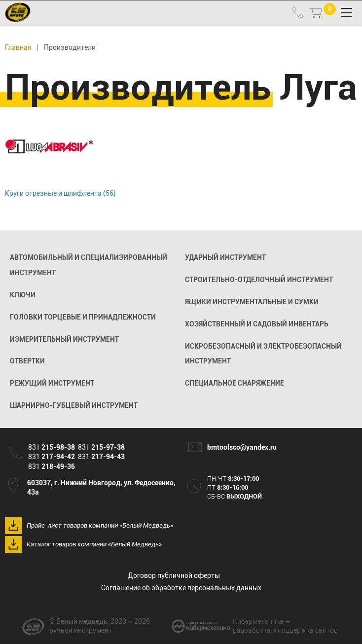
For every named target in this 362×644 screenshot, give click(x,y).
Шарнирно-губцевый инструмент (74, 405)
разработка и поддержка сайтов (285, 626)
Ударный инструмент (225, 257)
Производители (70, 48)
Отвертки (27, 361)
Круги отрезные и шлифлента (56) (60, 193)
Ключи (23, 295)
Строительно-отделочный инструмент (259, 280)
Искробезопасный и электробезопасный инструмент (263, 354)
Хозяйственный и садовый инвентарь (257, 324)
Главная (18, 48)
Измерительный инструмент (64, 339)
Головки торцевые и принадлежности (83, 317)
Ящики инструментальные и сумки (252, 302)
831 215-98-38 (298, 12)
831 (52, 447)
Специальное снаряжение (235, 383)
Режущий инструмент (52, 383)
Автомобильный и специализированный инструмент (89, 265)
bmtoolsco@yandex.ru (242, 447)
